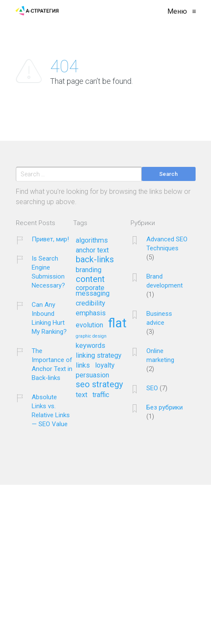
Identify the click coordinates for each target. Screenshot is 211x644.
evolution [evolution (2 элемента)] (89, 325)
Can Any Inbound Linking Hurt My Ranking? (49, 318)
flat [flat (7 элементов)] (117, 324)
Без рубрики (165, 407)
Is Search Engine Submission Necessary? (48, 272)
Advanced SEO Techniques (167, 244)
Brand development (165, 281)
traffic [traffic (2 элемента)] (101, 395)
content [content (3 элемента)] (90, 279)
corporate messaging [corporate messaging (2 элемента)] (93, 291)
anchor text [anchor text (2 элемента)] (92, 250)
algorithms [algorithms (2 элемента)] (92, 240)
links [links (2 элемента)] (83, 365)
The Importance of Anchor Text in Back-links (52, 364)
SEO (152, 388)
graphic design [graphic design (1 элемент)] (91, 336)
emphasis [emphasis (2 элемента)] (91, 313)
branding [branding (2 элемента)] (89, 270)
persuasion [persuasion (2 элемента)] (92, 375)
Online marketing (160, 355)
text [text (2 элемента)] (82, 395)
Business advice (159, 318)
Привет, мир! (50, 239)
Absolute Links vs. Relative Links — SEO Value (51, 411)
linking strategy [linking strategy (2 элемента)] (99, 356)
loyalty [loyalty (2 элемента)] (105, 365)
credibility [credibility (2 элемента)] (91, 303)
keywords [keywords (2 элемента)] (91, 346)
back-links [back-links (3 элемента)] (95, 260)
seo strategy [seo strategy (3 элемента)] (99, 385)
